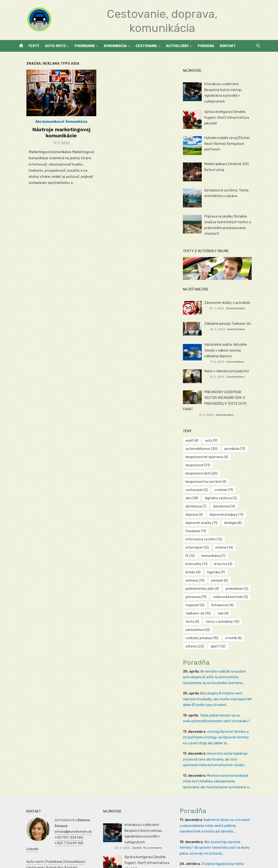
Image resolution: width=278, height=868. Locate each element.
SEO (43, 835)
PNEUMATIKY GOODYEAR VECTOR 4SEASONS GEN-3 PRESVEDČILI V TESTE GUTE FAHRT (233, 396)
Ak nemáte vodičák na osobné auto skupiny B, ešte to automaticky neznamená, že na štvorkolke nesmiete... (222, 637)
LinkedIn (51, 803)
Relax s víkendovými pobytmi (230, 370)
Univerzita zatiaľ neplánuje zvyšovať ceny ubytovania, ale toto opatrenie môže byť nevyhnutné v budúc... (221, 719)
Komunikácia (115, 46)
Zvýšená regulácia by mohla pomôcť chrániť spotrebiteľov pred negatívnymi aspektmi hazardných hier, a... (221, 830)
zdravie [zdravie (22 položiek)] (198, 606)
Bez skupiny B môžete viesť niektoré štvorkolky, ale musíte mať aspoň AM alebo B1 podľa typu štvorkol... (222, 659)
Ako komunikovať (43, 126)
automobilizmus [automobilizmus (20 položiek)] (205, 442)
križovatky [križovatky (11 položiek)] (230, 532)
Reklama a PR (59, 835)
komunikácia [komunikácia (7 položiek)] (201, 532)
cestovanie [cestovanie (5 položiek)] (200, 475)
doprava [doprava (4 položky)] (226, 491)
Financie (42, 846)
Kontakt (228, 46)
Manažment (56, 840)
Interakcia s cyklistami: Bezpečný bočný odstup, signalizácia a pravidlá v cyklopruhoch (233, 90)
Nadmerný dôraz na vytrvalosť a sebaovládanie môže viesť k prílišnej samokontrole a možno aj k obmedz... (222, 786)
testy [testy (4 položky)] (245, 582)
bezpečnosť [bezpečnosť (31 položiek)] (201, 458)
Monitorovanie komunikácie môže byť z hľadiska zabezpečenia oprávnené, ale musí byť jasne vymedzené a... (224, 741)
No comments (163, 802)
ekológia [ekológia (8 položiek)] (236, 508)
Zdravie (75, 846)
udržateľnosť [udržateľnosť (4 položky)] (241, 590)
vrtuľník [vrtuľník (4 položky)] (236, 598)
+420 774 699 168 (59, 798)
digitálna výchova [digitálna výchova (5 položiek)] (205, 483)
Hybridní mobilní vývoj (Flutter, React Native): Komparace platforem (231, 142)
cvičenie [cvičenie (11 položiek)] (227, 475)
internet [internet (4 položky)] (227, 524)
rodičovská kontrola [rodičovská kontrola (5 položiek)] (234, 565)
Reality (40, 840)
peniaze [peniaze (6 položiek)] (223, 549)
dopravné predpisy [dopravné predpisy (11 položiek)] (206, 499)
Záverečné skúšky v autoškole (231, 302)
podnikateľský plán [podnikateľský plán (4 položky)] (205, 557)
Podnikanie (85, 46)
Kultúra (22, 858)
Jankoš (147, 802)
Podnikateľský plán (31, 852)
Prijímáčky (75, 840)
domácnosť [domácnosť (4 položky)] (200, 491)
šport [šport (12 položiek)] (221, 606)
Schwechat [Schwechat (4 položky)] (226, 573)
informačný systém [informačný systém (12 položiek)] (234, 516)
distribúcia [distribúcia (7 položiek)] (238, 483)
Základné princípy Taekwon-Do (231, 323)
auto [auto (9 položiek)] (214, 434)
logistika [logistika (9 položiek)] (244, 541)
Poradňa (206, 46)
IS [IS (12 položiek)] (247, 524)
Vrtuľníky (78, 835)
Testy (34, 46)
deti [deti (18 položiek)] (249, 475)
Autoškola (24, 840)
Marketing (75, 852)
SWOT (87, 846)
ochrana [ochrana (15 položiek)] (198, 549)
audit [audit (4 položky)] (195, 434)
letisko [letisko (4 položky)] (221, 541)
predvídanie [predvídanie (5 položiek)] (240, 557)
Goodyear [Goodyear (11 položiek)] (199, 516)
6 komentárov (242, 328)
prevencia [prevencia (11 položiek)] (199, 565)
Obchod (49, 858)
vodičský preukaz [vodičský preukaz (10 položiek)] (205, 598)
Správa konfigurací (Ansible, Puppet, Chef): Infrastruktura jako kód (233, 116)
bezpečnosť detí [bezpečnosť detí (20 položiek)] (236, 458)
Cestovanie (146, 46)
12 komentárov (242, 307)
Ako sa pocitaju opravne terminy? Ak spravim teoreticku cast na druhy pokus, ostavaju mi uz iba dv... (221, 808)
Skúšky (35, 858)
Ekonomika (58, 846)
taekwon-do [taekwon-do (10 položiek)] (201, 582)
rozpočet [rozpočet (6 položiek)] (198, 573)
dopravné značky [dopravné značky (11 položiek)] (205, 508)
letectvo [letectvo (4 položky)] (198, 541)
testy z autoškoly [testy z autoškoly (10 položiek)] (206, 590)
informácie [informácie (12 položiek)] (200, 524)
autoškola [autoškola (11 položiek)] (238, 442)
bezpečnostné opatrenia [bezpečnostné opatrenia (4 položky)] (210, 450)
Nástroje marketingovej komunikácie (55, 137)
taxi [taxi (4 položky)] (226, 582)
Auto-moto (55, 46)
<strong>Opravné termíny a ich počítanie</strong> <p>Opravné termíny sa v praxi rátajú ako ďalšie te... (222, 698)
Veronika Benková (155, 823)
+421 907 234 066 (59, 792)
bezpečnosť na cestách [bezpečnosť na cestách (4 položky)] (209, 466)
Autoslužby (177, 46)
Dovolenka (64, 858)
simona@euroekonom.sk (63, 786)
